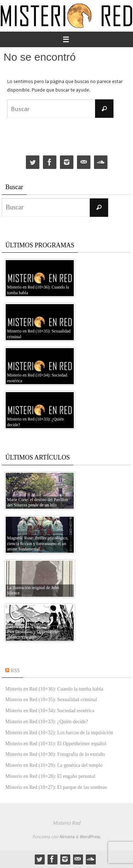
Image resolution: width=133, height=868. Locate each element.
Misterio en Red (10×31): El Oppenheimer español (56, 744)
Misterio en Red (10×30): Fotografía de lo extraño (55, 754)
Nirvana (67, 837)
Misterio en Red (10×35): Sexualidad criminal (51, 700)
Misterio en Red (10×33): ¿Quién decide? (47, 722)
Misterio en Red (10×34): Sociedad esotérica (50, 711)
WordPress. (90, 837)
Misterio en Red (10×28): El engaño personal (50, 776)
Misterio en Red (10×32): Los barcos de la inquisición (59, 733)
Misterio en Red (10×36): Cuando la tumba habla (54, 689)
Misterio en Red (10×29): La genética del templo (54, 765)
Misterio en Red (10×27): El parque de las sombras (56, 787)
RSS (15, 671)
